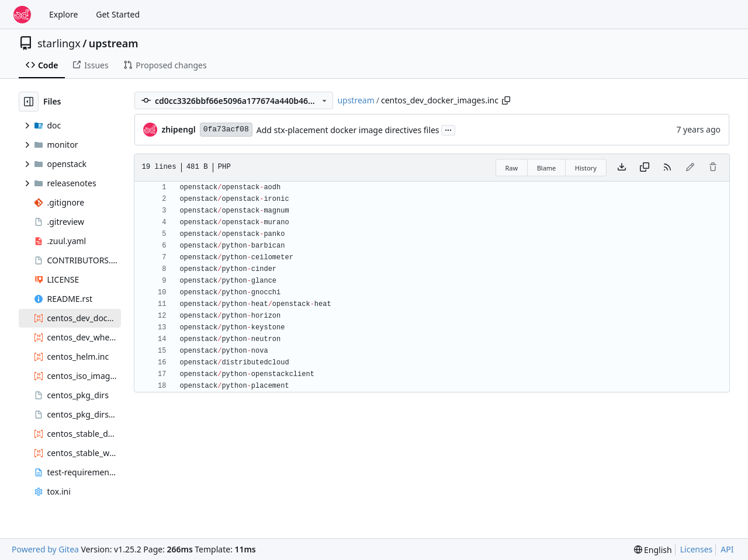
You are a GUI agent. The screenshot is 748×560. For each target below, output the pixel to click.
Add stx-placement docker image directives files (348, 130)
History (586, 168)
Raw (512, 168)
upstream (114, 43)
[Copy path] (506, 100)
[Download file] (622, 168)
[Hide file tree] (29, 102)
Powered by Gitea (45, 549)
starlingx (59, 43)
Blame (547, 168)
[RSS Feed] (667, 168)
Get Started (118, 14)
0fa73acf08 (226, 129)
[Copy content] (645, 168)
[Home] (22, 15)
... (448, 129)
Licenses (697, 549)
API (727, 549)
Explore (63, 14)
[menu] (653, 550)
